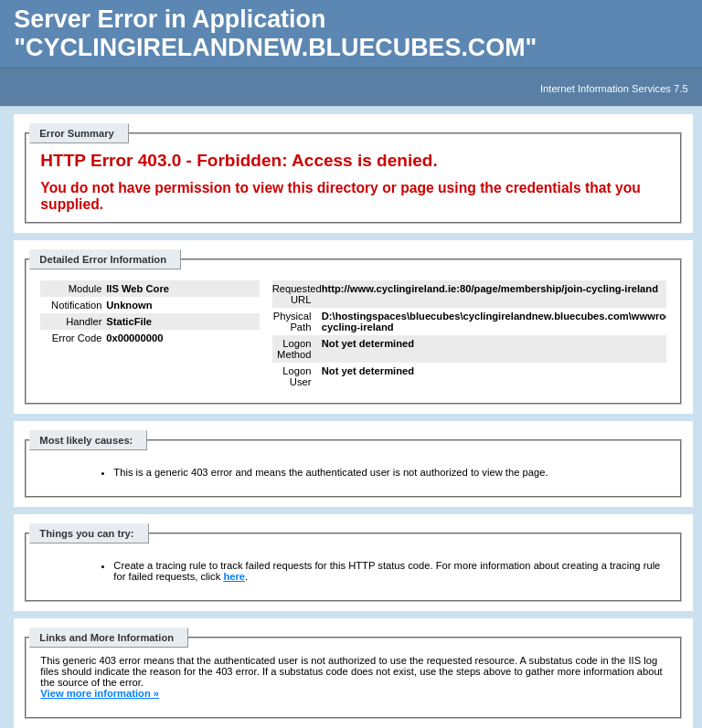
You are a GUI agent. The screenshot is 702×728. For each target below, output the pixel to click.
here (234, 576)
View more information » (100, 693)
